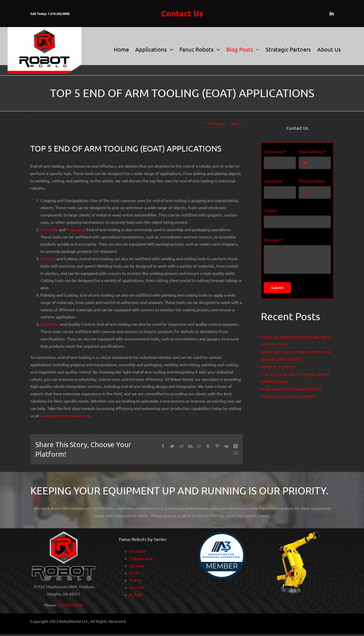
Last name (273, 181)
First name (275, 151)
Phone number (312, 181)
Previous (217, 123)
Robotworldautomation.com (65, 415)
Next (234, 123)
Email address (312, 151)
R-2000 (136, 595)
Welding (48, 258)
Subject (270, 210)
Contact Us (182, 13)
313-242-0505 (71, 605)
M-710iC (137, 587)
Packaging (76, 229)
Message (273, 240)
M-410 (135, 580)
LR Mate (137, 566)
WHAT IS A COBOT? (279, 367)
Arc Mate (138, 551)
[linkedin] (332, 13)
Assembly (49, 229)
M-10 (134, 573)
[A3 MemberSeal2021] (221, 533)
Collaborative (141, 558)
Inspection (50, 324)
